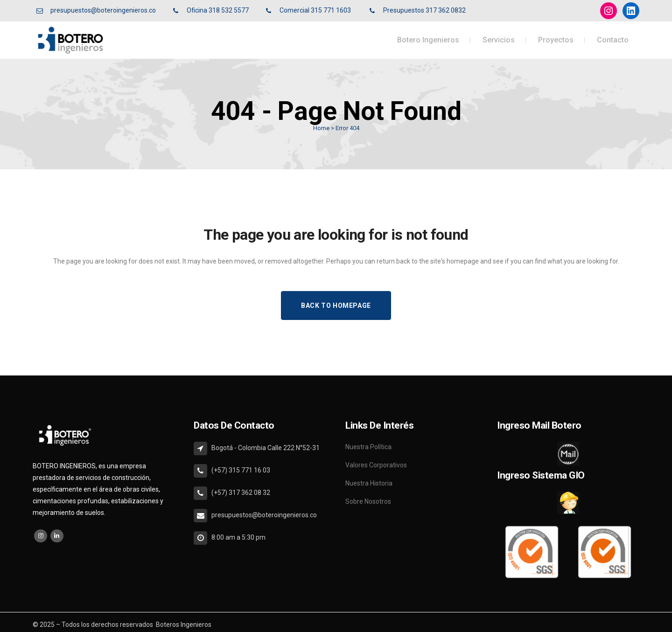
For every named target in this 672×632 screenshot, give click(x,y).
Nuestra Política (368, 447)
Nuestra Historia (369, 483)
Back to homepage (336, 306)
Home (321, 128)
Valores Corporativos (376, 465)
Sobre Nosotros (368, 501)
